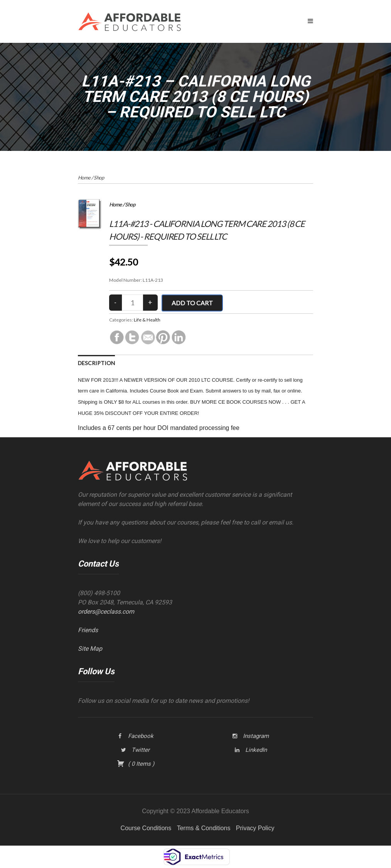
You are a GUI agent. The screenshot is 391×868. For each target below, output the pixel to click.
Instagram (256, 736)
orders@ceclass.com (106, 612)
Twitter (141, 750)
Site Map (90, 649)
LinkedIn (256, 750)
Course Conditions (146, 828)
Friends (88, 630)
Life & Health (147, 320)
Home (84, 178)
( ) (136, 764)
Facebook (141, 736)
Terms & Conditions (204, 828)
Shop (99, 178)
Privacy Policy (255, 828)
